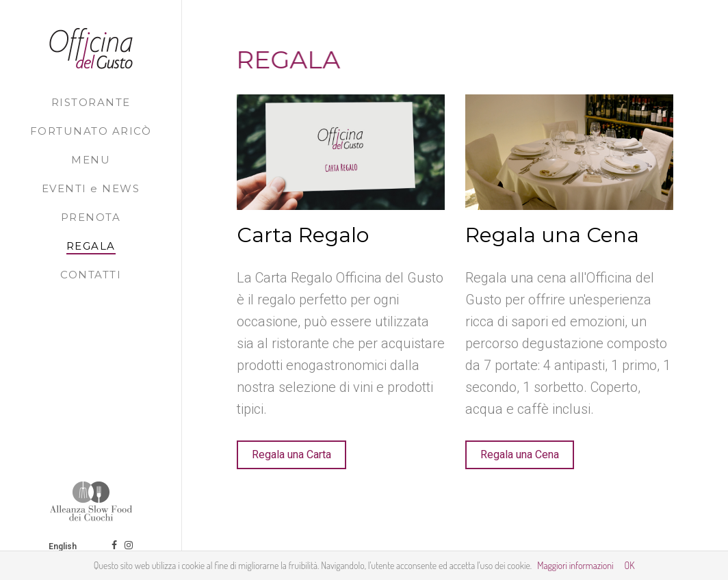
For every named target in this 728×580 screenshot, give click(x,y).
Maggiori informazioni (575, 565)
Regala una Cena (520, 454)
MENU (91, 160)
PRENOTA (91, 217)
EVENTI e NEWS (91, 188)
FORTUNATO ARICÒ (91, 131)
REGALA (91, 246)
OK (629, 565)
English (64, 546)
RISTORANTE (91, 102)
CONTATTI (91, 275)
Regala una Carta (291, 454)
